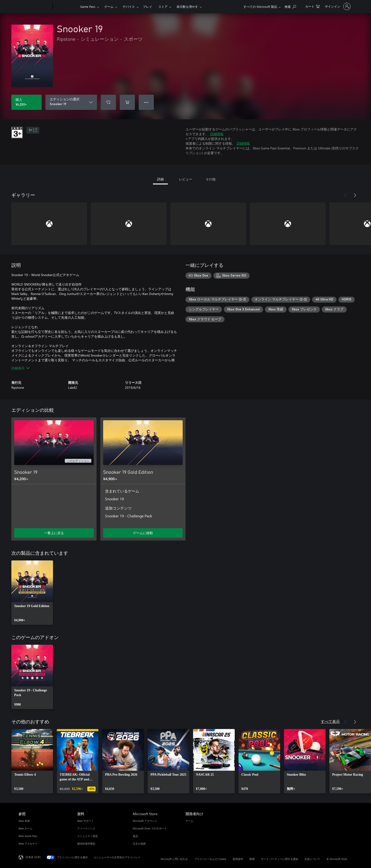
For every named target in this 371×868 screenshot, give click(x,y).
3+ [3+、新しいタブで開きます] (33, 130)
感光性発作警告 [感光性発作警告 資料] (86, 843)
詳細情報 (217, 134)
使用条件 (238, 859)
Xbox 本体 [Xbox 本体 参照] (24, 821)
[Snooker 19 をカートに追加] (127, 102)
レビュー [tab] (185, 179)
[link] (32, 593)
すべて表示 (330, 721)
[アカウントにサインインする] (337, 6)
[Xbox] (66, 7)
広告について (312, 859)
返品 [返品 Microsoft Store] (135, 836)
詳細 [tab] (160, 179)
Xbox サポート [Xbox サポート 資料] (85, 821)
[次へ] (355, 195)
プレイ (148, 7)
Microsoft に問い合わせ (174, 859)
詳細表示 (20, 368)
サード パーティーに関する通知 (280, 859)
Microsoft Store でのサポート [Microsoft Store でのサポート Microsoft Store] (150, 828)
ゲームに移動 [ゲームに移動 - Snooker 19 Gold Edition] (143, 533)
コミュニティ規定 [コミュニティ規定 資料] (88, 836)
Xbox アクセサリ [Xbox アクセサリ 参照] (28, 843)
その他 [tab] (211, 179)
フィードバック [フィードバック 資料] (86, 828)
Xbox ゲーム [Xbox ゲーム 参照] (25, 828)
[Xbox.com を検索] (290, 6)
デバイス (129, 7)
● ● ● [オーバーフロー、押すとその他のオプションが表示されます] (146, 102)
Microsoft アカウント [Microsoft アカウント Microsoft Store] (145, 821)
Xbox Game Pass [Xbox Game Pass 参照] (28, 836)
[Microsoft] (35, 7)
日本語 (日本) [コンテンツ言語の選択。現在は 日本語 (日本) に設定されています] (33, 857)
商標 (252, 859)
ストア (163, 7)
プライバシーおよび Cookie (210, 859)
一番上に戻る (54, 533)
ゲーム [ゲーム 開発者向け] (189, 821)
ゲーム (109, 7)
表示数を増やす (187, 7)
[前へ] (345, 195)
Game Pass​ (88, 7)
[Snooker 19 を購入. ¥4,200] (26, 102)
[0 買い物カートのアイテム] (312, 6)
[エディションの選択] (71, 102)
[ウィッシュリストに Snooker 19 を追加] (108, 102)
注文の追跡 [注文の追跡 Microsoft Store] (139, 843)
